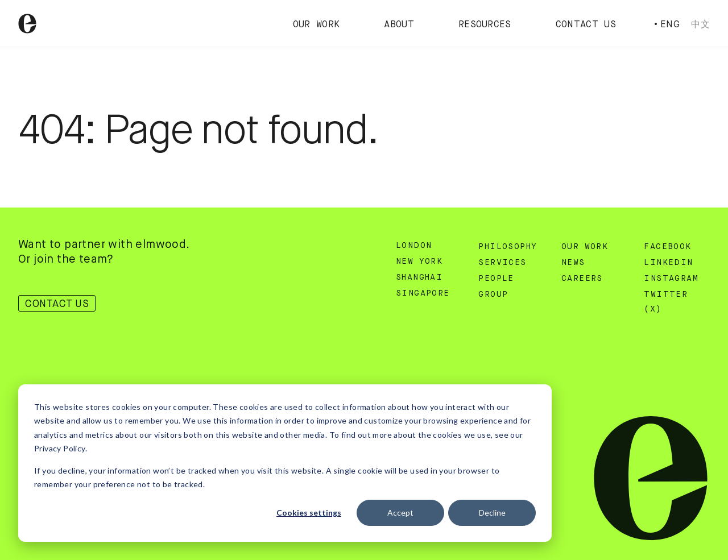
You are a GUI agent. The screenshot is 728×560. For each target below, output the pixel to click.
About (399, 25)
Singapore (423, 293)
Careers (582, 279)
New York (419, 262)
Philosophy (508, 247)
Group (493, 294)
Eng (670, 24)
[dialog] (285, 463)
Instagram (671, 279)
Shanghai (419, 277)
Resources (485, 25)
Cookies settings (309, 513)
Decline (492, 513)
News (573, 263)
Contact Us (586, 25)
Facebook (667, 247)
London (414, 246)
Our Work (317, 25)
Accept (400, 513)
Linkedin (668, 263)
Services (502, 263)
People (496, 279)
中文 (700, 24)
